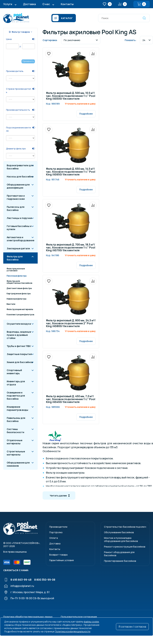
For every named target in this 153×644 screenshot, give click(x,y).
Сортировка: (50, 40)
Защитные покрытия (19, 354)
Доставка (29, 4)
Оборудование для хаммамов (18, 464)
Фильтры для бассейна (15, 258)
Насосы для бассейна (20, 177)
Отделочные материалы (14, 442)
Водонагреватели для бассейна (20, 167)
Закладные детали (18, 248)
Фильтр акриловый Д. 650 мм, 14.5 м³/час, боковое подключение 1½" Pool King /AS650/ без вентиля (71, 172)
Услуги (8, 4)
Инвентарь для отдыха (16, 383)
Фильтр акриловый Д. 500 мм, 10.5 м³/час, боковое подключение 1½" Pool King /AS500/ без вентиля (71, 96)
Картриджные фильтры (19, 294)
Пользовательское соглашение (79, 617)
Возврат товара (58, 555)
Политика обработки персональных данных (28, 617)
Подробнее (86, 114)
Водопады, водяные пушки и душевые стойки (19, 335)
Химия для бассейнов (20, 362)
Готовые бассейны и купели (19, 228)
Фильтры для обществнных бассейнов (19, 282)
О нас (46, 4)
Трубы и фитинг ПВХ (19, 346)
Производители (58, 527)
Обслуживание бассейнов (119, 532)
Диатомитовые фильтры (19, 288)
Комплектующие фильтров (20, 315)
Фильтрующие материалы (20, 309)
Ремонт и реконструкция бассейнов (125, 547)
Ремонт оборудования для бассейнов (119, 554)
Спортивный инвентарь (14, 372)
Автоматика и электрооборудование (20, 239)
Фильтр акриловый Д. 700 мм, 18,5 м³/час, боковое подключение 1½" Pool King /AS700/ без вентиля (71, 248)
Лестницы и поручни (19, 218)
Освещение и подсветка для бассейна (16, 396)
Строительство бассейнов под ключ (125, 527)
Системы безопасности (15, 431)
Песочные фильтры (17, 276)
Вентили (11, 304)
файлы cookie (91, 622)
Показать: (130, 40)
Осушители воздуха (19, 324)
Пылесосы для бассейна (16, 208)
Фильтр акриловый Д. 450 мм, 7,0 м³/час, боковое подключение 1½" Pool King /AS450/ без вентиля (71, 399)
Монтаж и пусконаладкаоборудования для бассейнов (121, 539)
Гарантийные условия (62, 560)
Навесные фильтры (16, 299)
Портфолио (56, 532)
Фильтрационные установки (16, 270)
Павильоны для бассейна (16, 419)
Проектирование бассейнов (120, 561)
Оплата (54, 538)
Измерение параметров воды (17, 408)
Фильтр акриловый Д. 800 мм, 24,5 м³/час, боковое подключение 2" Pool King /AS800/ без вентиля (71, 323)
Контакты (67, 4)
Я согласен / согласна (132, 627)
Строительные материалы (16, 453)
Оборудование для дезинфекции (18, 186)
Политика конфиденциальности (73, 631)
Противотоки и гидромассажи (16, 197)
